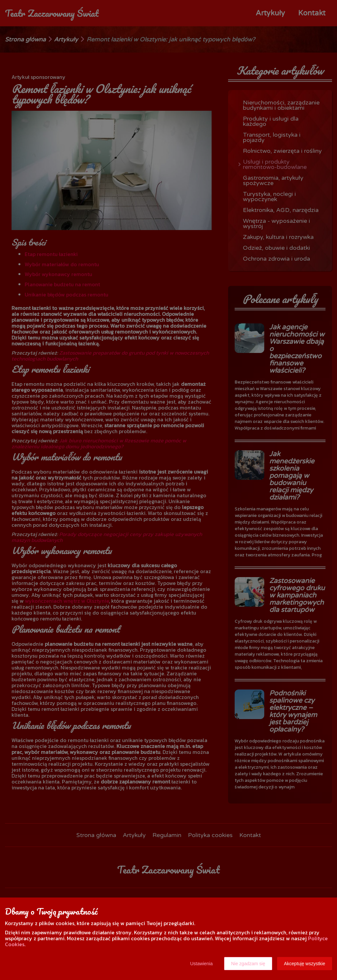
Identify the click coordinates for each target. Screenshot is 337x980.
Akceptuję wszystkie (305, 964)
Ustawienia (201, 964)
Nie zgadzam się (248, 964)
